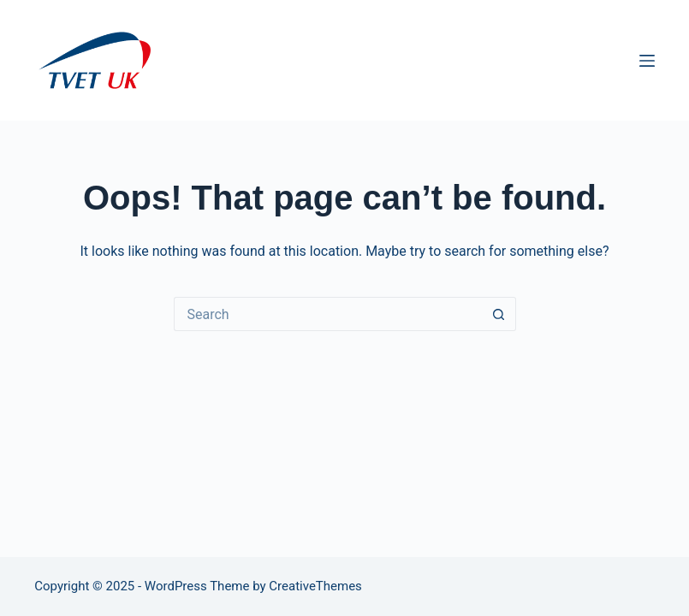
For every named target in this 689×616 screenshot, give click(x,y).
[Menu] (647, 61)
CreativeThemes (315, 586)
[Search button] (499, 314)
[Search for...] (328, 314)
